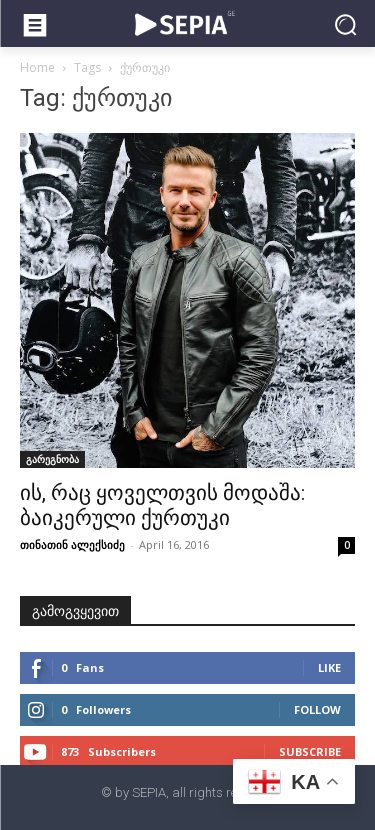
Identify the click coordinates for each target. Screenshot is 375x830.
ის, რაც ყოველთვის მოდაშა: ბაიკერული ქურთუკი (162, 505)
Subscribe (310, 751)
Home (37, 67)
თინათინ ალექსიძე (72, 544)
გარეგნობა (52, 459)
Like (329, 667)
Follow (317, 709)
